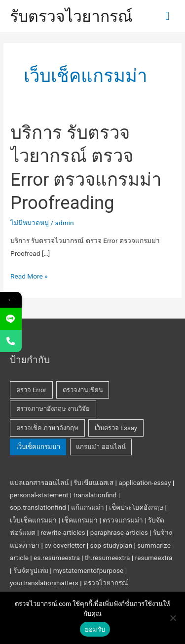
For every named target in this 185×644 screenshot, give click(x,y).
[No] (173, 618)
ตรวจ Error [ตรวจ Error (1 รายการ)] (31, 390)
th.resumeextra (108, 558)
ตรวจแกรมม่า (123, 520)
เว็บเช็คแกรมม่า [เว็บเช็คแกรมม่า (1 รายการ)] (38, 447)
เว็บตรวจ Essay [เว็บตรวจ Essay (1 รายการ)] (116, 428)
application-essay (145, 483)
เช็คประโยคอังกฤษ (136, 507)
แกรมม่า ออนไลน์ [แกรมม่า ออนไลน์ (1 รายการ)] (101, 447)
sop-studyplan (111, 545)
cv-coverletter (65, 545)
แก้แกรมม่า (88, 507)
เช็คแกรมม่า (80, 520)
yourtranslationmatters (44, 583)
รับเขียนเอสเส (93, 483)
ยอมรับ (95, 629)
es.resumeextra (57, 558)
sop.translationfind (38, 507)
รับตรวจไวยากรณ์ (71, 16)
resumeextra (154, 558)
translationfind (95, 495)
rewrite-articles (63, 532)
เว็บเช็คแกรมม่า (33, 520)
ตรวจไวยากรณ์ (106, 583)
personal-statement (39, 495)
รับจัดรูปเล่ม (31, 570)
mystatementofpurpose (88, 570)
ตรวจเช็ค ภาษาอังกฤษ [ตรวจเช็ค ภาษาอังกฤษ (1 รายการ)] (47, 428)
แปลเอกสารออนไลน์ (39, 483)
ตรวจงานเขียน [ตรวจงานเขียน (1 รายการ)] (83, 390)
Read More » (29, 275)
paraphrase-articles (119, 532)
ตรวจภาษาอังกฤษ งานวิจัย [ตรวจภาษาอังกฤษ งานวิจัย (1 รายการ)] (53, 409)
